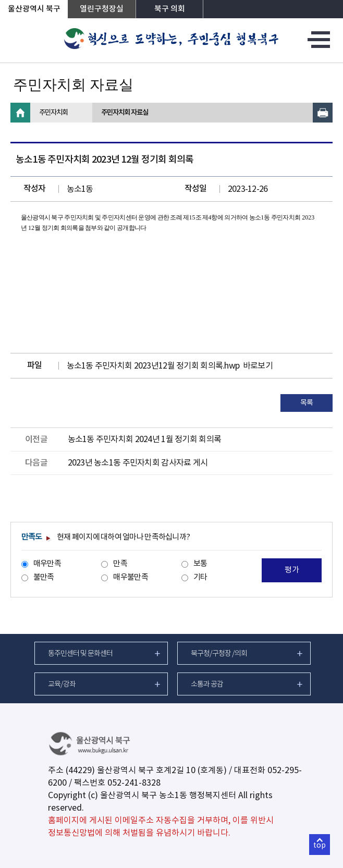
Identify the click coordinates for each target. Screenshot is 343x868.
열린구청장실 (102, 9)
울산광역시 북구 (34, 9)
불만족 (44, 577)
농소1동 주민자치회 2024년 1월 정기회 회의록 (145, 439)
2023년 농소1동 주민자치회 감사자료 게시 (138, 463)
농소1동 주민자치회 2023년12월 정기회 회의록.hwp (153, 366)
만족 (120, 564)
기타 (200, 577)
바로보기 (258, 366)
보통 (200, 564)
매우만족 (47, 564)
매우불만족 (130, 577)
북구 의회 (170, 9)
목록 (307, 403)
